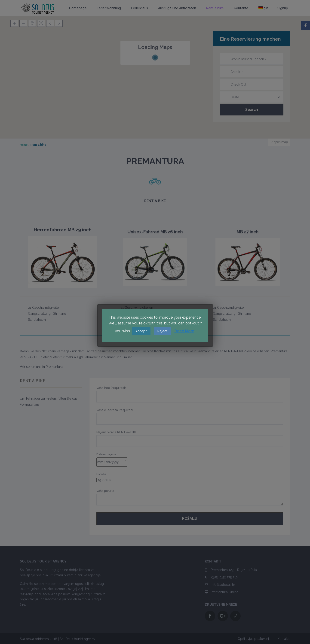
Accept (141, 331)
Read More (184, 331)
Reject (163, 331)
